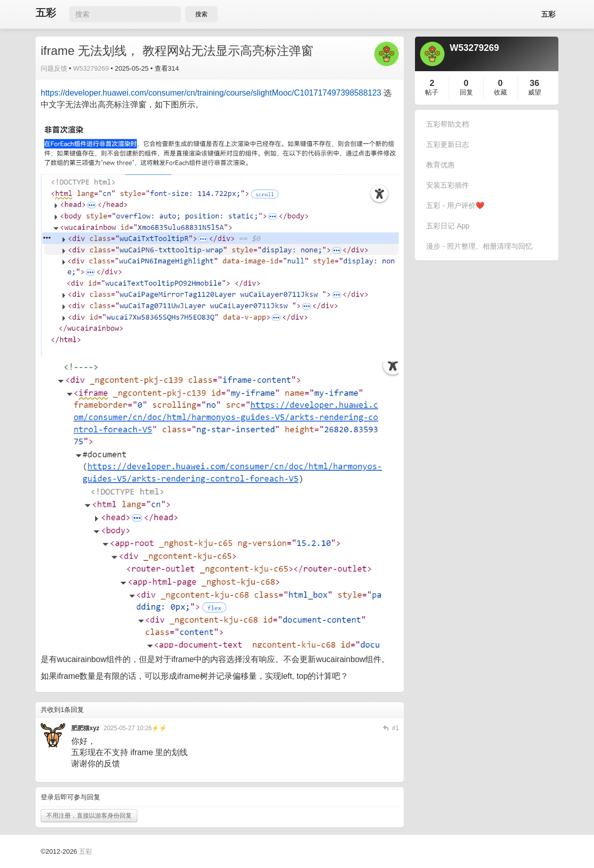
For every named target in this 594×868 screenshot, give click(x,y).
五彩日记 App (448, 226)
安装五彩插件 (448, 185)
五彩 (46, 13)
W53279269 (91, 68)
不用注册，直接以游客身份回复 (89, 816)
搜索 (201, 14)
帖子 (432, 92)
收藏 (500, 92)
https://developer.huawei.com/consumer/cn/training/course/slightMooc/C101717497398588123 (211, 93)
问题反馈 (54, 68)
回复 (466, 92)
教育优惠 (440, 165)
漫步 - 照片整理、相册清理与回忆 (479, 246)
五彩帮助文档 (448, 124)
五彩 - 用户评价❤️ (455, 205)
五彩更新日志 (448, 144)
